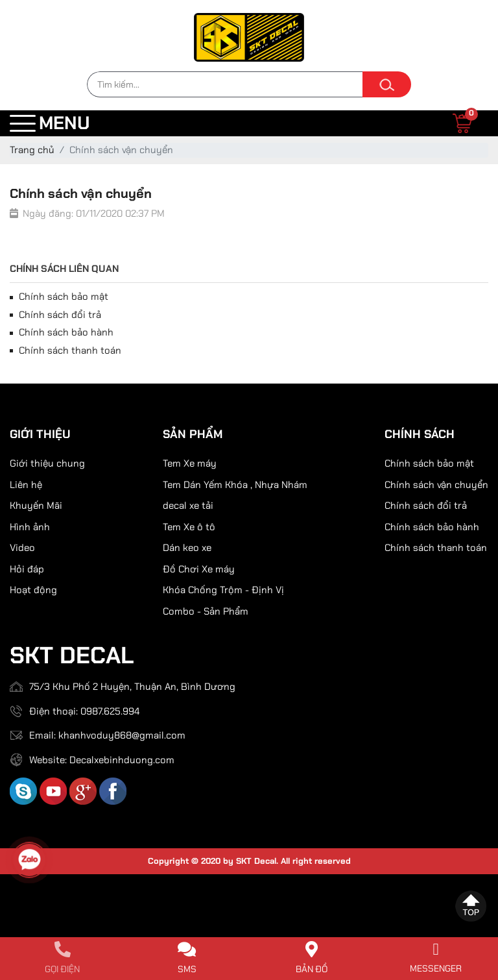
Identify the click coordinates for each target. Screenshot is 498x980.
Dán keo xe (187, 548)
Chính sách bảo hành (62, 332)
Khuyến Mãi (36, 506)
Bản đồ (312, 969)
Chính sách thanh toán (65, 350)
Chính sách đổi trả (55, 315)
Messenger (436, 968)
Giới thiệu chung (47, 463)
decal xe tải (188, 506)
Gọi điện (62, 969)
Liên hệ (26, 485)
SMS (187, 969)
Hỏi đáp (27, 569)
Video (22, 548)
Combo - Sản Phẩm (206, 611)
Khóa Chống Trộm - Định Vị (223, 590)
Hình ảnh (30, 527)
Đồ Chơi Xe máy (199, 569)
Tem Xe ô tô (189, 527)
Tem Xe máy (190, 463)
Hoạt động (33, 590)
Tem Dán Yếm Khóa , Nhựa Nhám (235, 485)
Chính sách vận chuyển (436, 485)
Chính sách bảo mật (59, 297)
